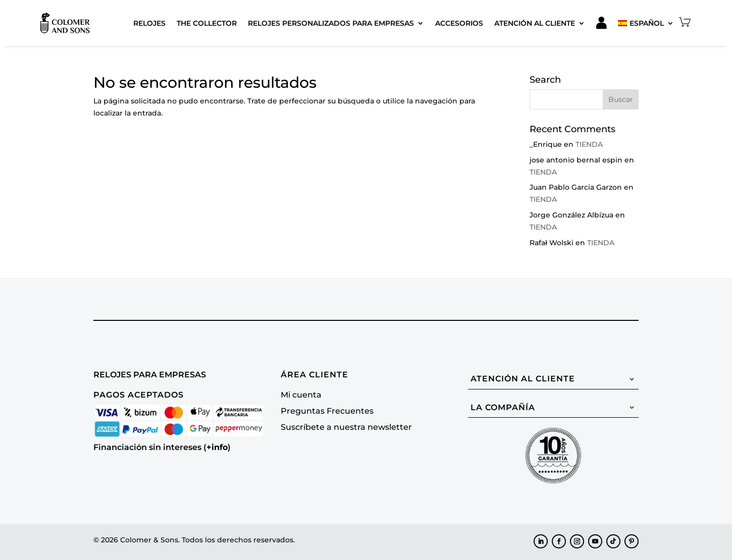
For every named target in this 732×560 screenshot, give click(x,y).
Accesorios (459, 23)
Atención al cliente (535, 23)
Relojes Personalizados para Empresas (331, 23)
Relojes (149, 23)
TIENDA (589, 144)
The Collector (207, 23)
